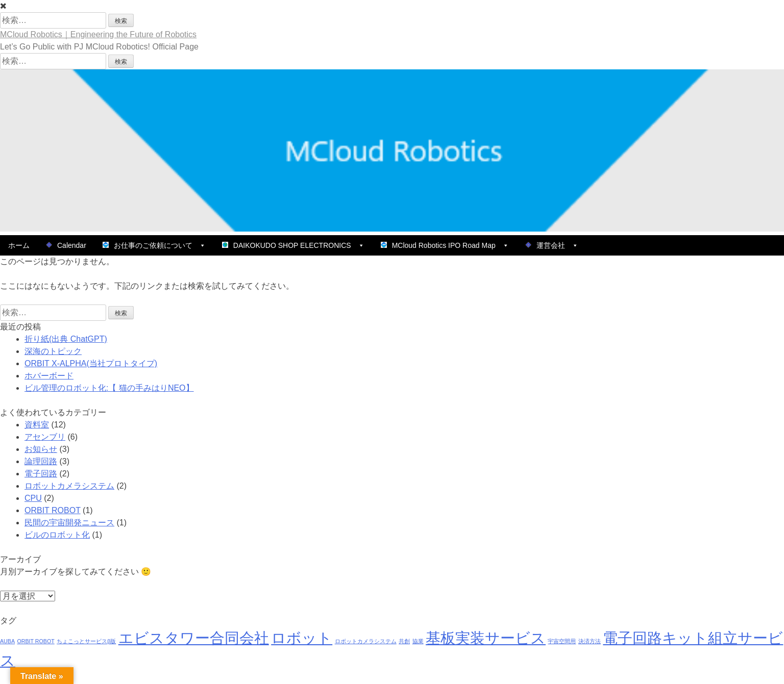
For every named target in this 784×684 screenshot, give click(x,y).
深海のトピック (53, 351)
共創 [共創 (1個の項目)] (404, 641)
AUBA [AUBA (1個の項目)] (7, 641)
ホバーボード (49, 376)
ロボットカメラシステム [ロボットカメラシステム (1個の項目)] (366, 641)
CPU (33, 498)
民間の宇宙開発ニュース (69, 523)
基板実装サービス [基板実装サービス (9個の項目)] (486, 638)
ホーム (19, 245)
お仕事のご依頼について (154, 245)
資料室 (37, 425)
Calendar (66, 245)
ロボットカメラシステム (69, 486)
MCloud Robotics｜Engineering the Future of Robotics (98, 34)
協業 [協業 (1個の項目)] (418, 641)
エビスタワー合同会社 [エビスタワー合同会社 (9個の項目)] (194, 638)
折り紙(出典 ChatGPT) (66, 339)
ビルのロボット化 (57, 535)
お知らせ (41, 449)
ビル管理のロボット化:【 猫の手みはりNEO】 (109, 388)
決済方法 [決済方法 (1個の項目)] (590, 641)
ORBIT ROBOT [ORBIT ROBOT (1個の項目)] (35, 641)
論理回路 (41, 461)
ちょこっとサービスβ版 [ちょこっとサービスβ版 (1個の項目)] (86, 641)
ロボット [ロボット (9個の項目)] (302, 638)
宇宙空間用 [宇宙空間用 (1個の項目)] (562, 641)
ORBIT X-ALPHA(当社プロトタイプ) (91, 363)
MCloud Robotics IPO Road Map (445, 245)
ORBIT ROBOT (53, 510)
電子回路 (41, 474)
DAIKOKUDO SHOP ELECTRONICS (293, 245)
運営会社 (552, 245)
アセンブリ (45, 437)
